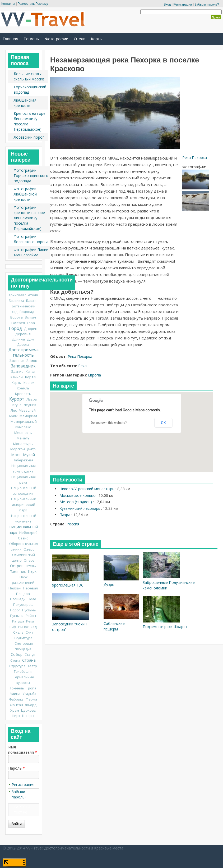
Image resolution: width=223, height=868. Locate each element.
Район (31, 616)
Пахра (65, 515)
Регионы (32, 39)
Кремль (23, 388)
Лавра (32, 399)
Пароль (17, 768)
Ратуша (18, 621)
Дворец (31, 329)
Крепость (23, 394)
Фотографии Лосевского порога (31, 239)
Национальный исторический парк (24, 505)
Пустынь (29, 610)
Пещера (23, 594)
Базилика (16, 301)
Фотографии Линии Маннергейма (31, 252)
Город (15, 328)
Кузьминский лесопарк (80, 508)
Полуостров (23, 605)
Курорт (17, 399)
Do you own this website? (109, 423)
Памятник (18, 572)
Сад (34, 627)
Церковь (29, 710)
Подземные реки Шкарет (165, 627)
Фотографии (57, 39)
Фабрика (16, 699)
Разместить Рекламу (33, 4)
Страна (29, 660)
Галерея (18, 323)
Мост (16, 455)
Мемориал (28, 416)
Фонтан (16, 705)
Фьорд (31, 705)
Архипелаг (17, 295)
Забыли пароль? (207, 4)
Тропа (31, 688)
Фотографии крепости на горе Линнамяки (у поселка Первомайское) (29, 218)
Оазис (23, 538)
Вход (167, 4)
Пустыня (17, 616)
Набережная (23, 460)
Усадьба (29, 694)
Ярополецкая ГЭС (68, 585)
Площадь (18, 599)
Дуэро (109, 585)
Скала (18, 632)
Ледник (30, 405)
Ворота (17, 317)
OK (163, 423)
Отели (80, 39)
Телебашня (23, 672)
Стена (15, 660)
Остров (17, 566)
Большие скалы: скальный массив (29, 76)
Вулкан (30, 317)
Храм (15, 710)
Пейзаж (15, 588)
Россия (73, 524)
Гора (31, 323)
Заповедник (23, 366)
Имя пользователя (23, 750)
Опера (29, 560)
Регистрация (183, 4)
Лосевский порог (29, 137)
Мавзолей (27, 410)
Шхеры (28, 716)
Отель (31, 566)
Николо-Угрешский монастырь (87, 489)
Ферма (31, 699)
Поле (32, 599)
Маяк (13, 416)
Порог (15, 610)
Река (82, 366)
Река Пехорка (195, 158)
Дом (31, 339)
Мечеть (23, 438)
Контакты (8, 4)
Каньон (17, 377)
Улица (15, 694)
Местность (23, 433)
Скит (29, 632)
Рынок (23, 627)
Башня (32, 301)
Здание (17, 372)
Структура (17, 666)
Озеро (29, 549)
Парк (32, 571)
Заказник (17, 361)
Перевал (31, 588)
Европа (94, 375)
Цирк (16, 716)
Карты (97, 39)
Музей (29, 455)
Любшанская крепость (25, 103)
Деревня (23, 334)
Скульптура (23, 638)
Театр (32, 666)
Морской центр (23, 449)
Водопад (27, 312)
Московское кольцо (78, 495)
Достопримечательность (24, 353)
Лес (14, 410)
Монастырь (23, 444)
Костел (29, 383)
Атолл (33, 295)
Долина (18, 339)
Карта (30, 377)
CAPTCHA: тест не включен (23, 812)
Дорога (23, 345)
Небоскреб (28, 533)
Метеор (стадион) (76, 502)
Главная (10, 39)
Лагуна (16, 405)
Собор (17, 654)
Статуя (30, 655)
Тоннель (17, 688)
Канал (30, 372)
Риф (13, 627)
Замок (32, 361)
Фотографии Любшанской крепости (25, 194)
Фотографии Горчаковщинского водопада (31, 176)
